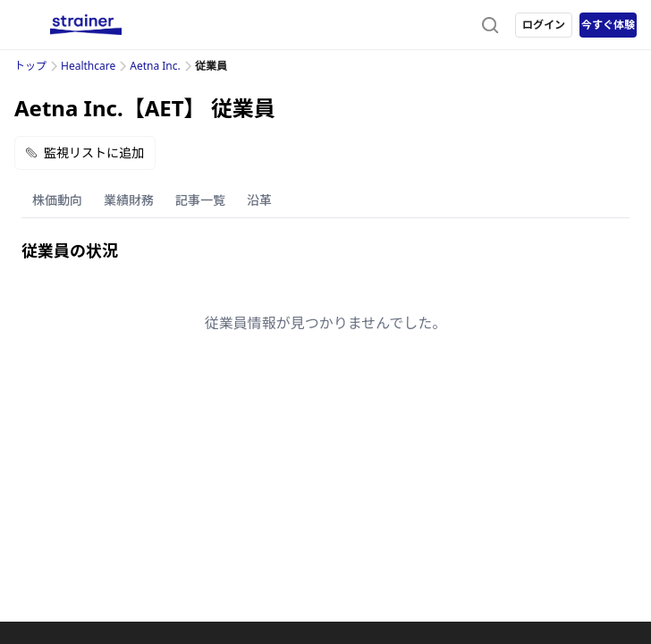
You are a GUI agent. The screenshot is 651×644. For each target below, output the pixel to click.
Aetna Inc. (155, 66)
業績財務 (129, 200)
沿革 (259, 200)
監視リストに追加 (85, 153)
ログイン (544, 25)
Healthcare (88, 66)
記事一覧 (200, 200)
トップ (30, 66)
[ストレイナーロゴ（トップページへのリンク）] (86, 25)
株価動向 (57, 200)
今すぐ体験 (608, 25)
